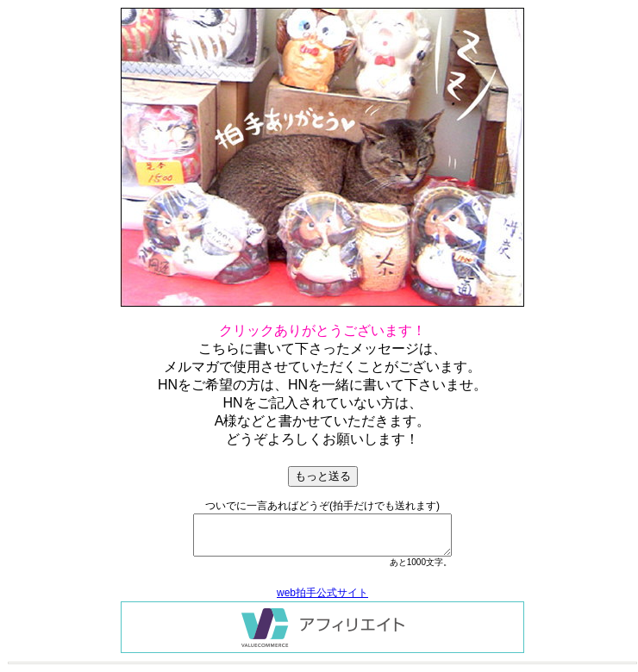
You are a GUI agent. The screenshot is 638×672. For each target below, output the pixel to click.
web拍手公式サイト (322, 593)
